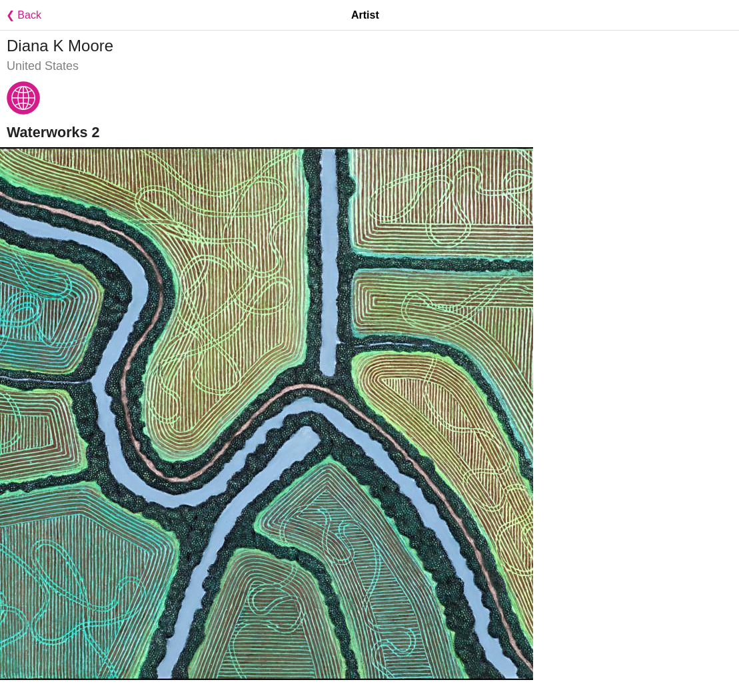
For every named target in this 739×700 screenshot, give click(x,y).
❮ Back (21, 15)
